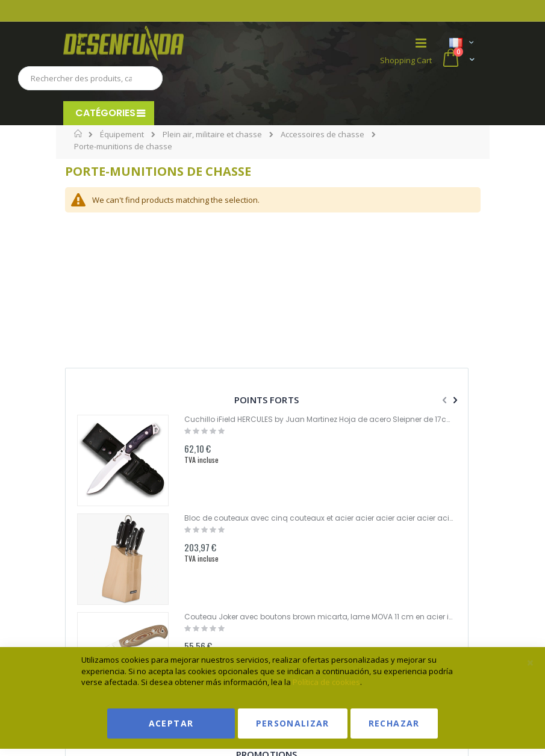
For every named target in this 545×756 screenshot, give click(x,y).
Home (79, 134)
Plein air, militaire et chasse (212, 135)
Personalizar (293, 723)
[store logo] (168, 43)
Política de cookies (326, 682)
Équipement (122, 135)
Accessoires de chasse (322, 135)
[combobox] (90, 78)
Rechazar (394, 723)
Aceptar (171, 723)
